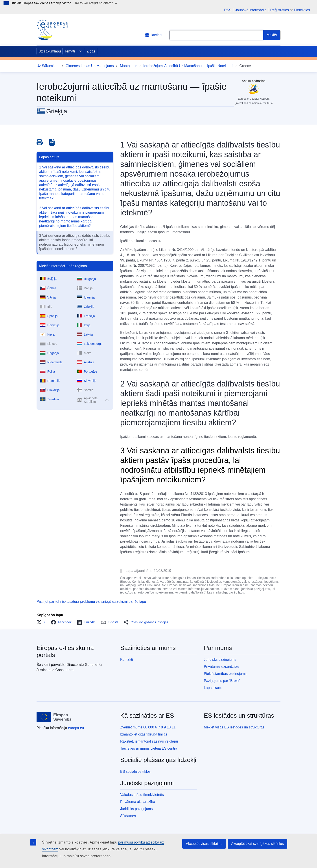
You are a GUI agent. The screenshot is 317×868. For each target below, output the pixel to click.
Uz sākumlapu (50, 51)
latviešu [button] (154, 35)
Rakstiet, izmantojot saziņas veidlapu (149, 741)
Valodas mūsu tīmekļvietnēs (142, 795)
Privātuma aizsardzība (221, 667)
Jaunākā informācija (251, 10)
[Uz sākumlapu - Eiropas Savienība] (54, 717)
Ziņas (91, 51)
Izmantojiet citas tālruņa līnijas (144, 734)
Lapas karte (213, 688)
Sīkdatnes (128, 816)
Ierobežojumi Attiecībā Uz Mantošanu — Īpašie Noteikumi (188, 66)
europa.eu (76, 728)
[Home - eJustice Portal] (52, 30)
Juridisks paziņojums (220, 660)
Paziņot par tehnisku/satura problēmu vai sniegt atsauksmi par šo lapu (91, 602)
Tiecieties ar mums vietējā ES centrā (149, 748)
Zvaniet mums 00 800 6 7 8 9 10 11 (148, 727)
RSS (228, 10)
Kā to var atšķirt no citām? (96, 3)
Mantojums (129, 66)
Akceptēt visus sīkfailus (204, 844)
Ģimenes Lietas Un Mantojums (90, 66)
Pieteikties (302, 10)
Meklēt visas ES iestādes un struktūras (234, 727)
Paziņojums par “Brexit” (222, 681)
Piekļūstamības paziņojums (225, 674)
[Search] (272, 35)
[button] (42, 622)
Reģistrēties (279, 10)
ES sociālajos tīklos (135, 772)
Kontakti (127, 660)
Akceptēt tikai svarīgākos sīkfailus (257, 844)
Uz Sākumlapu (48, 66)
